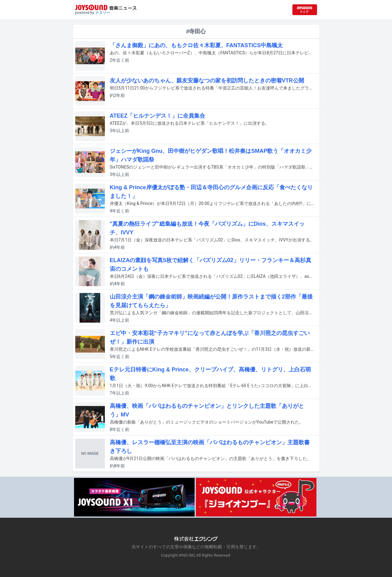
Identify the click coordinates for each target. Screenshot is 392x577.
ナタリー (103, 13)
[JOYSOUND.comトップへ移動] (305, 10)
